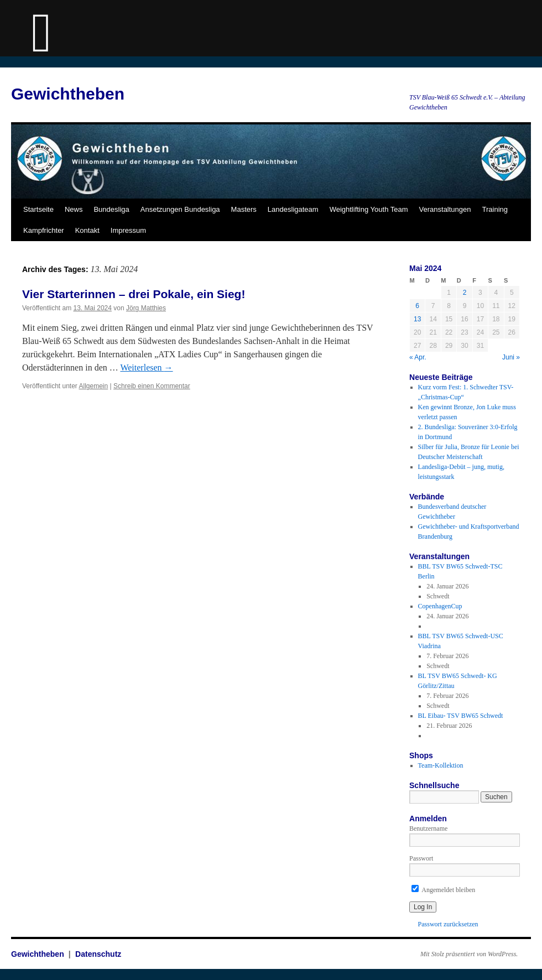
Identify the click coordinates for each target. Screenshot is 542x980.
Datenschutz (98, 954)
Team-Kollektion (441, 765)
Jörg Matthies (146, 308)
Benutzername (428, 828)
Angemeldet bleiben (443, 890)
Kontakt (87, 230)
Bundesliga (111, 209)
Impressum (128, 230)
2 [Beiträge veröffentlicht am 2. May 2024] (465, 293)
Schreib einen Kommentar (152, 386)
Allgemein (94, 386)
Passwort (421, 858)
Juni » (511, 357)
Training (495, 209)
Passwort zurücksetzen (448, 924)
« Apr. (418, 357)
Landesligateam (293, 209)
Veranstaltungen (445, 209)
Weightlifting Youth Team (369, 209)
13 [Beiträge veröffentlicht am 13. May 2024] (417, 319)
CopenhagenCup (440, 606)
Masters (244, 209)
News (74, 209)
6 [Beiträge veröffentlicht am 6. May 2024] (417, 306)
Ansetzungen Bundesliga (180, 209)
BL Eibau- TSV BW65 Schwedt (461, 716)
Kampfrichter (44, 230)
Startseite (38, 209)
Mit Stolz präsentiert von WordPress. (469, 954)
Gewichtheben (68, 94)
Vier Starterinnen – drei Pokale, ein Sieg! (134, 294)
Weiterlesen (146, 367)
